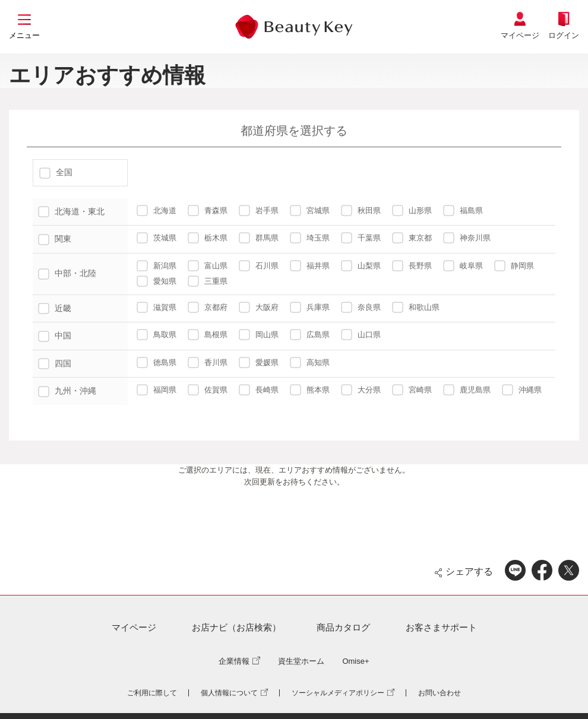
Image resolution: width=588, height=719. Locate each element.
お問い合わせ (440, 693)
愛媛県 (259, 362)
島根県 (208, 335)
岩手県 (259, 210)
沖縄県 (522, 390)
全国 (56, 172)
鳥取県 (157, 335)
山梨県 (361, 266)
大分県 (361, 390)
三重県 (208, 281)
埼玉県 (310, 238)
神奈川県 (467, 238)
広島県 (310, 335)
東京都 (412, 238)
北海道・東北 (71, 211)
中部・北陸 (67, 273)
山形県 (412, 210)
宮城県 (310, 210)
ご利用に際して (152, 693)
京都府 (208, 307)
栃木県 (208, 238)
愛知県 (157, 281)
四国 (55, 363)
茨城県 (157, 238)
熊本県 (310, 390)
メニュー (24, 35)
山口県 (361, 335)
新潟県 (157, 266)
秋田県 (361, 210)
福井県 (310, 266)
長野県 (412, 266)
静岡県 (514, 266)
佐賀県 (208, 390)
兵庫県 (310, 307)
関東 (55, 239)
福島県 (463, 210)
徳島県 (157, 362)
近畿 (55, 308)
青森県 (208, 210)
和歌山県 (416, 307)
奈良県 (361, 307)
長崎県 (259, 390)
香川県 (208, 362)
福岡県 (157, 390)
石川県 (259, 266)
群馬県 (259, 238)
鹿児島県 (467, 390)
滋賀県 (157, 307)
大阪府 (259, 307)
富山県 (208, 266)
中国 (55, 335)
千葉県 (361, 238)
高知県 (310, 362)
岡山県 (259, 335)
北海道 (157, 210)
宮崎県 (412, 390)
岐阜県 (463, 266)
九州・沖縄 (67, 391)
